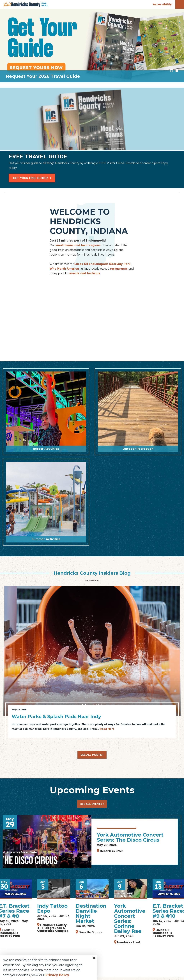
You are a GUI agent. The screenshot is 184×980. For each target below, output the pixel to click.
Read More (107, 729)
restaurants (119, 269)
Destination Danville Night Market (91, 913)
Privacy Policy (57, 975)
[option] (92, 45)
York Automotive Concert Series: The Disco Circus (130, 837)
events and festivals (85, 273)
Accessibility (162, 4)
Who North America (65, 269)
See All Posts (92, 755)
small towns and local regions (79, 245)
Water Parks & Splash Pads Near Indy (56, 717)
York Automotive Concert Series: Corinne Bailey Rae (130, 918)
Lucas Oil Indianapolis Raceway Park (103, 264)
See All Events (91, 804)
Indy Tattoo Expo (52, 908)
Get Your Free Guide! (32, 178)
